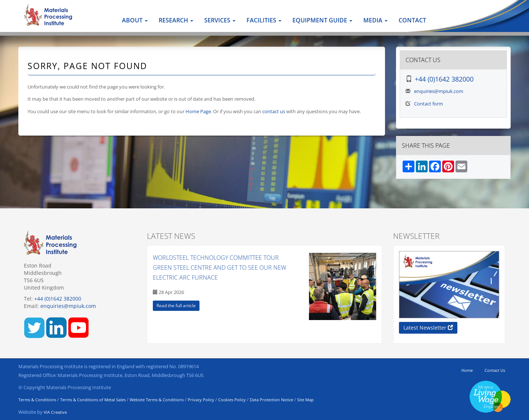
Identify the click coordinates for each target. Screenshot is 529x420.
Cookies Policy (232, 400)
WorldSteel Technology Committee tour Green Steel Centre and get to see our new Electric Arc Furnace (219, 268)
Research (176, 20)
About (135, 20)
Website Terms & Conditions (157, 400)
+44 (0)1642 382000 (444, 79)
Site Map (305, 400)
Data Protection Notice (271, 400)
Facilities (264, 20)
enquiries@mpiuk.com (439, 91)
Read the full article (176, 306)
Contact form (429, 104)
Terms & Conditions (37, 400)
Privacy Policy (201, 400)
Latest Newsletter (428, 328)
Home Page (198, 111)
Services (220, 20)
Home (467, 370)
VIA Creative (55, 412)
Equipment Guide (322, 20)
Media (375, 20)
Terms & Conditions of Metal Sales (93, 400)
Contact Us (495, 370)
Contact (412, 20)
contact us (274, 111)
